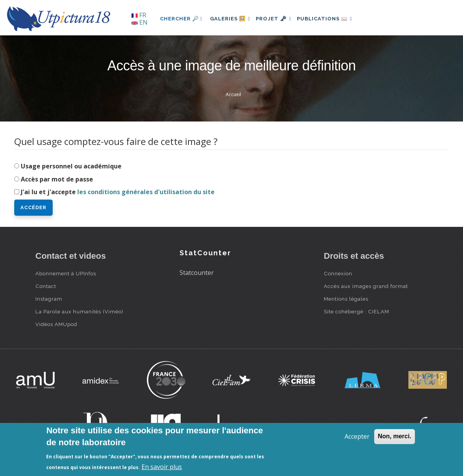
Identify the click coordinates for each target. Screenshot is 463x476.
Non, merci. (394, 436)
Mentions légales (346, 299)
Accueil (233, 94)
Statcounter (197, 273)
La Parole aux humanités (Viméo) (79, 311)
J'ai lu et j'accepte (118, 192)
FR (139, 15)
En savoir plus (162, 467)
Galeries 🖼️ (232, 19)
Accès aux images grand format (366, 286)
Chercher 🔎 (181, 19)
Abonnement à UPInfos (66, 273)
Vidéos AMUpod (56, 324)
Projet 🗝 (279, 19)
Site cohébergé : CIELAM (356, 311)
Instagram (49, 299)
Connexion (338, 273)
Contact (46, 286)
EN (140, 22)
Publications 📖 (334, 19)
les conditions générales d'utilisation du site (146, 192)
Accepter (357, 436)
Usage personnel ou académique (71, 166)
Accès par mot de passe (57, 179)
